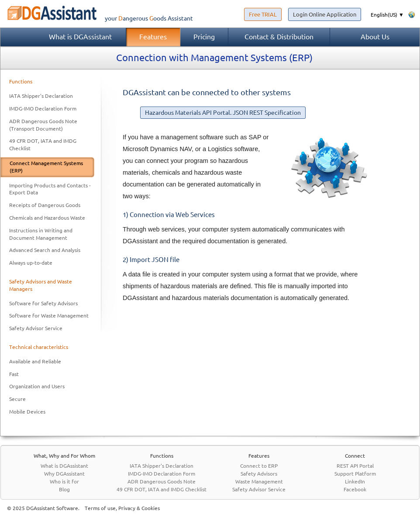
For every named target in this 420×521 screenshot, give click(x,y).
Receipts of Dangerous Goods (45, 205)
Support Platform (355, 474)
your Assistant (96, 18)
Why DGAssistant (64, 474)
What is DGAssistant (80, 37)
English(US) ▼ (387, 15)
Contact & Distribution (279, 37)
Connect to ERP (259, 466)
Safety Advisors (259, 474)
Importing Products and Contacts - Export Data (50, 189)
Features (153, 37)
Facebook (355, 489)
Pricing (204, 37)
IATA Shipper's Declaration (41, 96)
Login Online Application (325, 14)
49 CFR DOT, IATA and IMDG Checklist (43, 145)
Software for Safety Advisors (43, 303)
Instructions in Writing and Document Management (41, 234)
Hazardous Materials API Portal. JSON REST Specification (223, 113)
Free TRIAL (263, 14)
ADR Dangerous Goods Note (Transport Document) (43, 125)
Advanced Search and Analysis (45, 250)
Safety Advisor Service (36, 328)
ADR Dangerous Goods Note (162, 481)
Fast (14, 374)
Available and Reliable (35, 361)
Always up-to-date (31, 263)
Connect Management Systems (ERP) (46, 167)
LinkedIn (355, 481)
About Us (375, 37)
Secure (17, 399)
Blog (64, 489)
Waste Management (259, 481)
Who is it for (64, 481)
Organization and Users (37, 386)
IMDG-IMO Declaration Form (43, 109)
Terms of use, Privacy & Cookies (122, 508)
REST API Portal (355, 466)
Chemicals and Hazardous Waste (47, 218)
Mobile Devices (27, 412)
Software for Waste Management (49, 316)
